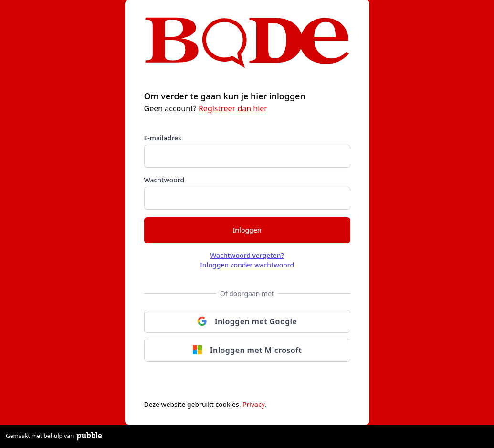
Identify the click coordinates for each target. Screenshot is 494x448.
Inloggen (247, 230)
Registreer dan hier (233, 108)
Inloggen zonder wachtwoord (247, 265)
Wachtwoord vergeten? (247, 255)
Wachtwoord (164, 180)
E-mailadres (163, 138)
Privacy (253, 404)
